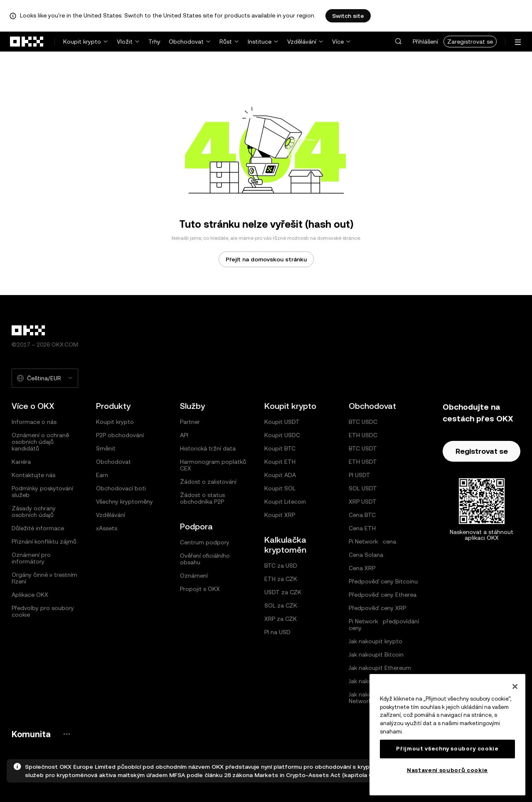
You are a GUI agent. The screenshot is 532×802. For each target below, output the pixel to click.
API (184, 435)
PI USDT (360, 475)
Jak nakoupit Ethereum (380, 668)
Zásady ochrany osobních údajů (34, 512)
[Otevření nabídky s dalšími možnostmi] (518, 42)
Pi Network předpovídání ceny (384, 625)
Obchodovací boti (121, 488)
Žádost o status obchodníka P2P (202, 498)
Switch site (348, 16)
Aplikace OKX (30, 595)
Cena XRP (362, 568)
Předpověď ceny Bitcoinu (383, 581)
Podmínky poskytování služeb (42, 492)
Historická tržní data (208, 448)
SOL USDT (363, 488)
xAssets (107, 528)
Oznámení (194, 576)
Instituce (260, 42)
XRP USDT (363, 502)
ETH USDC (363, 435)
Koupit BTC (280, 448)
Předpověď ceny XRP (377, 608)
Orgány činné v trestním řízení (44, 578)
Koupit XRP (280, 515)
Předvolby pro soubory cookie (43, 611)
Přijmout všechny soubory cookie (447, 749)
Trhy (154, 42)
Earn (102, 475)
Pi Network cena (372, 541)
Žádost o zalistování (208, 482)
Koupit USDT (282, 422)
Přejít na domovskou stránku (266, 259)
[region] (447, 735)
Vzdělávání (302, 42)
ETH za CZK (281, 579)
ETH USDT (363, 462)
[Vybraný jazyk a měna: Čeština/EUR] (45, 378)
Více (338, 42)
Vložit (125, 42)
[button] (398, 42)
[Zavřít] (515, 686)
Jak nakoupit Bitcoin (376, 654)
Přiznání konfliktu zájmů (44, 541)
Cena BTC (362, 515)
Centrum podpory (205, 542)
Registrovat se (482, 451)
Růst (226, 42)
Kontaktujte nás (33, 475)
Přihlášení (425, 42)
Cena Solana (366, 555)
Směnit (106, 448)
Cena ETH (362, 528)
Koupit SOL (280, 488)
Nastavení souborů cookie (447, 770)
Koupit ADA (280, 475)
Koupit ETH (280, 462)
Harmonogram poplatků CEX (213, 465)
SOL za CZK (281, 605)
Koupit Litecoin (285, 502)
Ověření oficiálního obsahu (205, 559)
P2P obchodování (120, 435)
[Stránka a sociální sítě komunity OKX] (66, 734)
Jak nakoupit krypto (376, 641)
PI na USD (277, 632)
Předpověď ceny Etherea (383, 595)
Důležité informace (38, 528)
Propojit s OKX (200, 589)
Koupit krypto (82, 42)
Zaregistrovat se (470, 42)
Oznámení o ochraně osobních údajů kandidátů (40, 442)
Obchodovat (186, 42)
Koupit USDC (282, 435)
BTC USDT (363, 448)
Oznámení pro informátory (31, 558)
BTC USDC (363, 422)
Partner (190, 422)
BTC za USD (281, 566)
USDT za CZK (283, 592)
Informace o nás (34, 422)
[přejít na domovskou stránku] (27, 42)
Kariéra (21, 462)
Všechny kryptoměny (124, 502)
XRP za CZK (281, 619)
